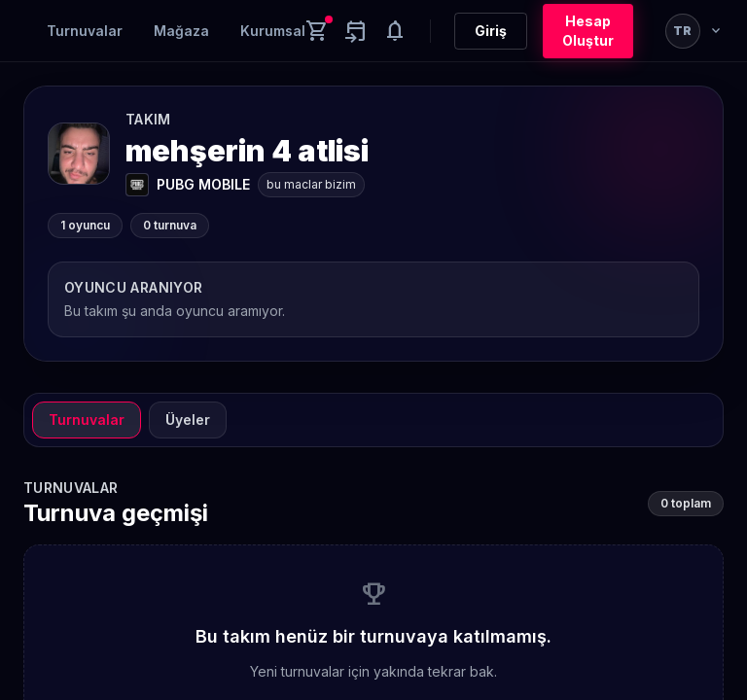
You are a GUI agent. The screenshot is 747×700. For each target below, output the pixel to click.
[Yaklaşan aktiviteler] (356, 31)
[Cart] (317, 31)
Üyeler (188, 420)
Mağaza (181, 31)
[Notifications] (395, 31)
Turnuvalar (85, 31)
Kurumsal (273, 31)
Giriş (491, 31)
